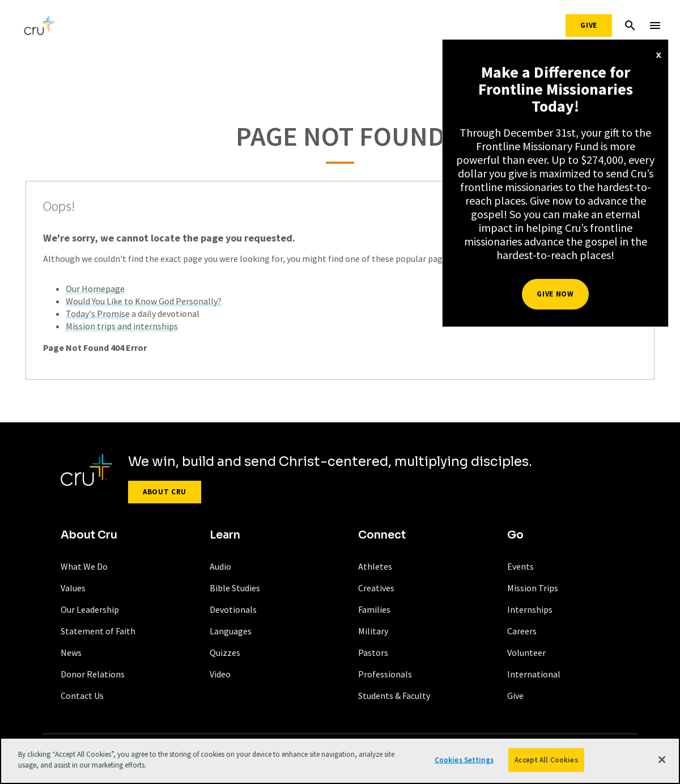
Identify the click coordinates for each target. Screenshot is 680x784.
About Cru (165, 492)
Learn (225, 535)
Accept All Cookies (546, 760)
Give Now (555, 294)
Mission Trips (533, 588)
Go (515, 535)
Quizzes (225, 652)
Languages (231, 631)
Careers (522, 631)
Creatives (376, 588)
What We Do (84, 566)
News (71, 652)
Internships (530, 609)
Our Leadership (90, 609)
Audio (220, 566)
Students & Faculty (394, 696)
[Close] (662, 760)
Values (73, 588)
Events (520, 566)
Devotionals (233, 609)
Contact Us (82, 696)
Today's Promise (98, 313)
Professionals (385, 674)
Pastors (373, 652)
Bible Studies (235, 588)
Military (373, 631)
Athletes (375, 566)
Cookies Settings (464, 760)
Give (589, 25)
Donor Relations (93, 674)
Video (220, 674)
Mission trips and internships (122, 326)
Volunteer (526, 652)
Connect (382, 535)
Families (374, 609)
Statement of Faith (98, 631)
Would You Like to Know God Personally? (144, 301)
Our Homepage (95, 289)
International (534, 674)
